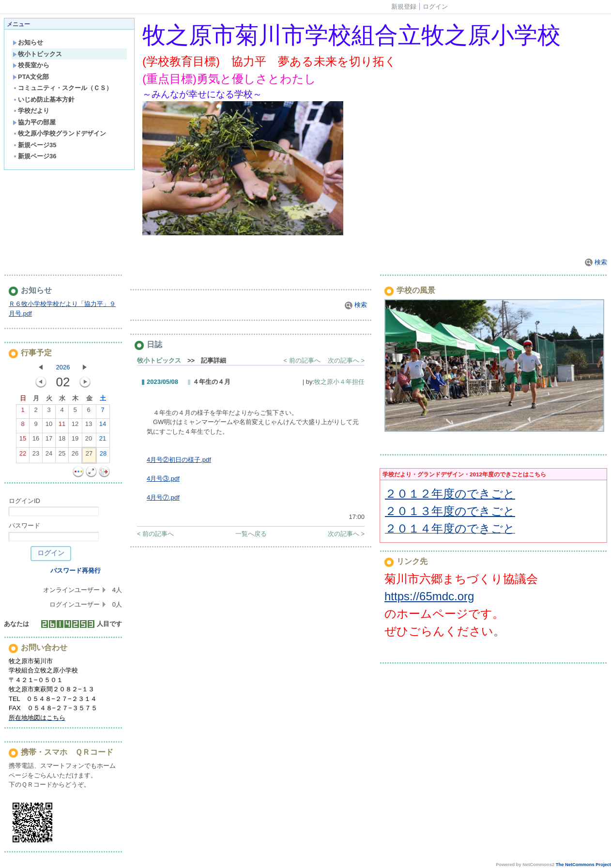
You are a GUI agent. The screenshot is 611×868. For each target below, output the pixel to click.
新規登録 (404, 7)
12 (75, 426)
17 (49, 441)
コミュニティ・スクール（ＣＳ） (62, 88)
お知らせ (28, 42)
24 (49, 456)
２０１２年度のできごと (450, 494)
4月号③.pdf (163, 479)
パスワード (24, 525)
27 (89, 456)
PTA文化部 (31, 77)
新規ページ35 (34, 145)
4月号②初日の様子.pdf (179, 460)
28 (103, 456)
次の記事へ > (346, 360)
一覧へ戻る (251, 534)
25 (62, 456)
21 (103, 441)
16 (36, 441)
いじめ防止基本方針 (44, 99)
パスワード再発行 (76, 571)
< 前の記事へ (302, 360)
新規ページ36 (34, 156)
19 (75, 441)
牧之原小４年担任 (339, 382)
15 (23, 441)
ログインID (24, 501)
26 (75, 456)
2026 (63, 367)
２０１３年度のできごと (450, 511)
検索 (596, 262)
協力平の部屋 (34, 122)
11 (62, 426)
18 (62, 441)
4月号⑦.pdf (163, 497)
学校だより (31, 111)
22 (23, 456)
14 (103, 426)
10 (49, 426)
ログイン (435, 7)
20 (89, 441)
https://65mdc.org (429, 596)
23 (36, 456)
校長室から (31, 65)
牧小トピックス (37, 54)
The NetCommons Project (583, 865)
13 (89, 426)
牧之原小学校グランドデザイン (59, 133)
